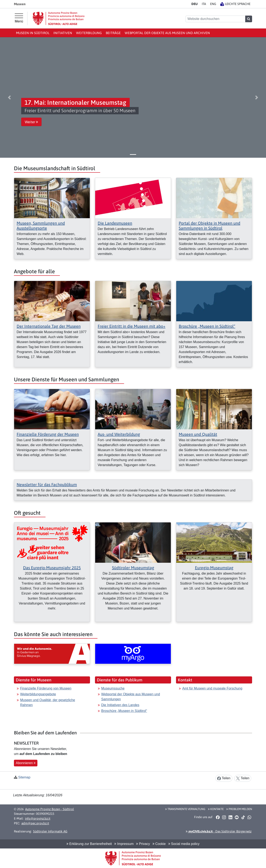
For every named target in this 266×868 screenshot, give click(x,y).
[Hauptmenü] (19, 18)
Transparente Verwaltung (185, 809)
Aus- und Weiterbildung (119, 434)
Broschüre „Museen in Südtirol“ (207, 326)
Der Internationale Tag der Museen (49, 326)
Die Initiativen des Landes (120, 705)
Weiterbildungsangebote (38, 694)
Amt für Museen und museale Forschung (212, 688)
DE (195, 4)
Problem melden (239, 809)
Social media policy (184, 844)
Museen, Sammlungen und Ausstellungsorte (41, 226)
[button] (9, 97)
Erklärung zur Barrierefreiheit (89, 844)
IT (204, 4)
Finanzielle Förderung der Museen (48, 434)
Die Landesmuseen (115, 223)
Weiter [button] (31, 122)
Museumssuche (113, 688)
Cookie (159, 844)
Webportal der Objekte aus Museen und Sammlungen (131, 697)
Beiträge (113, 33)
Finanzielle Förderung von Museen (46, 688)
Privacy (143, 844)
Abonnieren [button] (26, 763)
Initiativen (63, 33)
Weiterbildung (89, 33)
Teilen (224, 778)
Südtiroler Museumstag (133, 568)
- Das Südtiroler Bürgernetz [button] (219, 831)
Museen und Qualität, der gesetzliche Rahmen (48, 702)
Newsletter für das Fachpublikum (47, 484)
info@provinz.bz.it (38, 818)
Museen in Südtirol (33, 33)
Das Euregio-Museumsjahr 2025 (52, 568)
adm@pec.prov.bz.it (35, 823)
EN (213, 4)
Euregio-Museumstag (214, 568)
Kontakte (216, 809)
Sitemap (24, 777)
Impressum (124, 844)
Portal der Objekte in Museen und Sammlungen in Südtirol (209, 226)
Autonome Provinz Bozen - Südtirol (50, 809)
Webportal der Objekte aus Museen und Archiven (167, 33)
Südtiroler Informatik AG (50, 831)
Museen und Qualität (198, 434)
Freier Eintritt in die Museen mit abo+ (132, 326)
